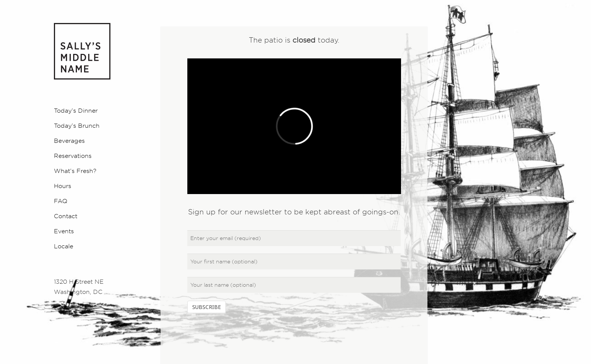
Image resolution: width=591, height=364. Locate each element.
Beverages (69, 141)
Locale (64, 246)
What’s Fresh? (75, 171)
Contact (66, 216)
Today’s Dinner (76, 110)
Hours (63, 186)
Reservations (73, 156)
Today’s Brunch (77, 125)
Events (64, 231)
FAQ (61, 201)
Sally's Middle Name (82, 51)
